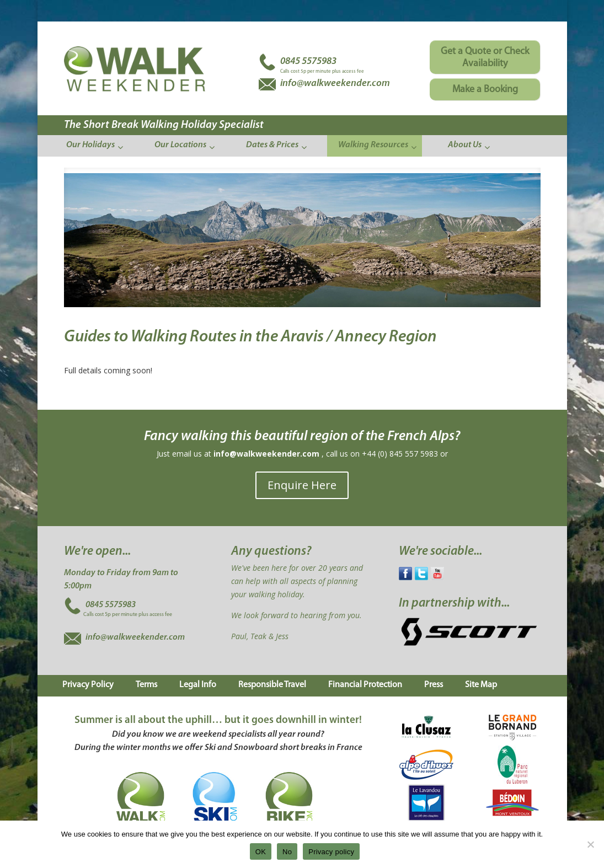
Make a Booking (485, 90)
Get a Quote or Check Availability (485, 58)
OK (261, 852)
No (287, 852)
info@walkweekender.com (266, 454)
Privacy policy (331, 852)
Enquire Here (302, 485)
